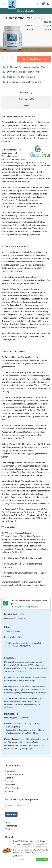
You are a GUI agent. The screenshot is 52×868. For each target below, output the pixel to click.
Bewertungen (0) (26, 99)
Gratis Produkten (28, 11)
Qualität (9, 791)
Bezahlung (10, 785)
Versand (9, 781)
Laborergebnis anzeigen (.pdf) (24, 606)
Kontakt (9, 778)
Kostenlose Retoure (14, 774)
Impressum (10, 771)
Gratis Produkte (13, 788)
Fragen (26, 106)
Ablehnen (20, 860)
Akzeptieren (42, 860)
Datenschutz (11, 826)
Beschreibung (26, 92)
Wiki (8, 829)
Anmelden (11, 814)
